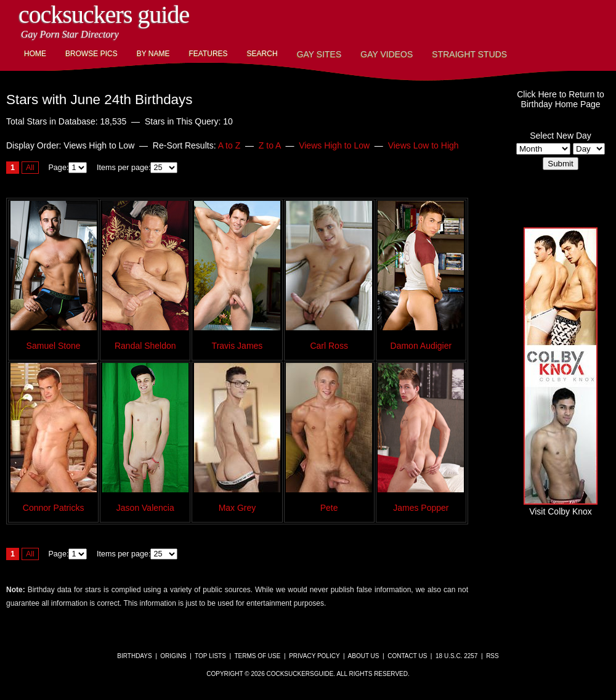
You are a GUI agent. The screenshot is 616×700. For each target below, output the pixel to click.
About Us (364, 656)
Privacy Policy (314, 656)
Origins (173, 656)
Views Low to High (423, 145)
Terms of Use (257, 656)
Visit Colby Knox (561, 507)
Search (262, 54)
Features (208, 54)
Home (35, 54)
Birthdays (134, 656)
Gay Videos (387, 54)
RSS (492, 656)
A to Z (229, 145)
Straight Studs (469, 54)
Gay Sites (319, 54)
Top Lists (210, 656)
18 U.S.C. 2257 (456, 656)
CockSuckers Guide (104, 14)
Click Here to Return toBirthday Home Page (561, 99)
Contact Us (407, 656)
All (30, 168)
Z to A (270, 145)
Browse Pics (91, 54)
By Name (153, 54)
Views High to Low (334, 145)
